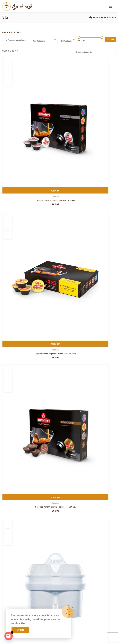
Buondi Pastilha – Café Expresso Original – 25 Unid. (36, 343)
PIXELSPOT (32, 518)
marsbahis (18, 526)
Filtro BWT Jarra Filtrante (20, 175)
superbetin (5, 578)
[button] (110, 6)
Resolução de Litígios (15, 457)
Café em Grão (59, 161)
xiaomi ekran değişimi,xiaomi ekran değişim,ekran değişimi (50, 526)
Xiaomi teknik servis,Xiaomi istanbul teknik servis (72, 566)
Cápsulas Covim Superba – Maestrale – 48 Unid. (59, 111)
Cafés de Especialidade (13, 277)
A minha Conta (11, 440)
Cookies (8, 467)
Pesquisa (59, 219)
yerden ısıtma (28, 566)
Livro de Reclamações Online (18, 451)
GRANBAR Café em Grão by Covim (59, 165)
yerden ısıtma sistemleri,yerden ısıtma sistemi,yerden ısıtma (50, 542)
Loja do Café (26, 514)
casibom (82, 594)
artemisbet (111, 574)
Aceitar (20, 630)
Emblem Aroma (13, 264)
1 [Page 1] (60, 189)
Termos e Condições (14, 462)
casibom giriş (52, 578)
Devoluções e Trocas (15, 446)
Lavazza (10, 270)
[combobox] (44, 40)
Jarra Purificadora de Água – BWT (97, 175)
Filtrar (111, 39)
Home (95, 17)
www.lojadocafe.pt (71, 413)
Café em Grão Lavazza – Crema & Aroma (31, 308)
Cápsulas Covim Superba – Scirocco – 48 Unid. (97, 111)
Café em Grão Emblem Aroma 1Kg (28, 319)
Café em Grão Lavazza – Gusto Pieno (30, 331)
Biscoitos (6, 246)
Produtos (105, 17)
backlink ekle (6, 526)
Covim (9, 258)
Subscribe (112, 452)
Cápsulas (20, 107)
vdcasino (15, 578)
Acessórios (20, 171)
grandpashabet (38, 578)
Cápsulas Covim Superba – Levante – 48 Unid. (20, 111)
